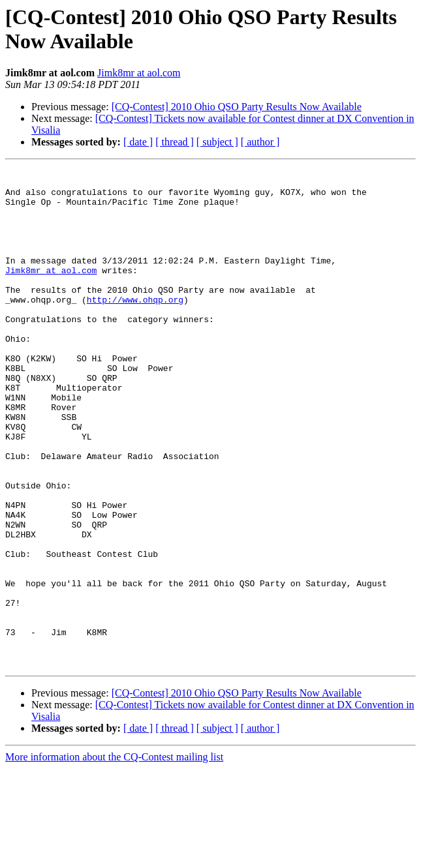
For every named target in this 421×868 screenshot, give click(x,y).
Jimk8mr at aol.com (139, 73)
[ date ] (138, 142)
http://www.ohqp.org (135, 327)
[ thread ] (175, 142)
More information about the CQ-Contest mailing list (114, 857)
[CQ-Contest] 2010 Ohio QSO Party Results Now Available (237, 107)
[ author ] (260, 142)
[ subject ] (217, 142)
